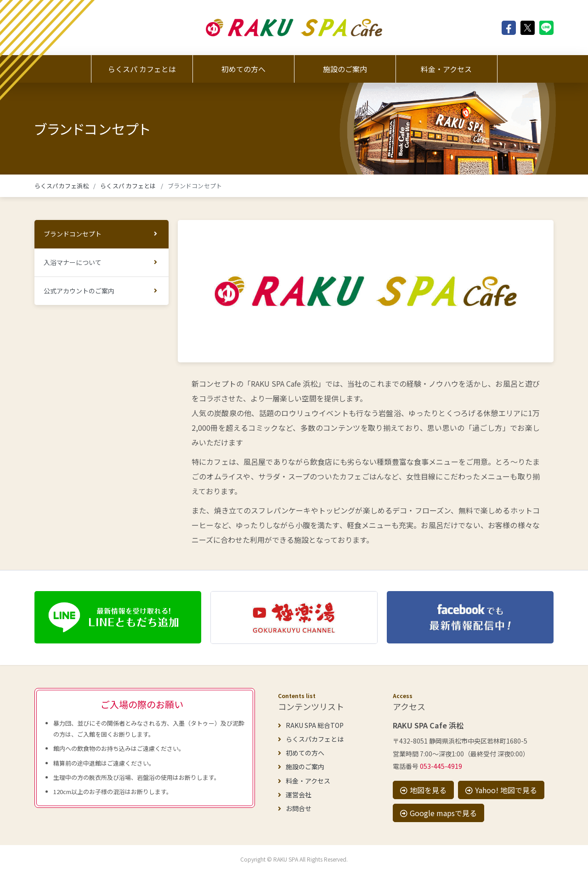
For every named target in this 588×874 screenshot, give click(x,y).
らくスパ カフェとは (142, 69)
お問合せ (295, 808)
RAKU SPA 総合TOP (311, 725)
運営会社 (295, 795)
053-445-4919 (441, 766)
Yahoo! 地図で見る (501, 790)
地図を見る (423, 790)
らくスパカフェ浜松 (62, 186)
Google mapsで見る (438, 813)
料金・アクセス (446, 69)
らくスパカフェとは (311, 739)
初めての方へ (243, 69)
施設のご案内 (345, 69)
